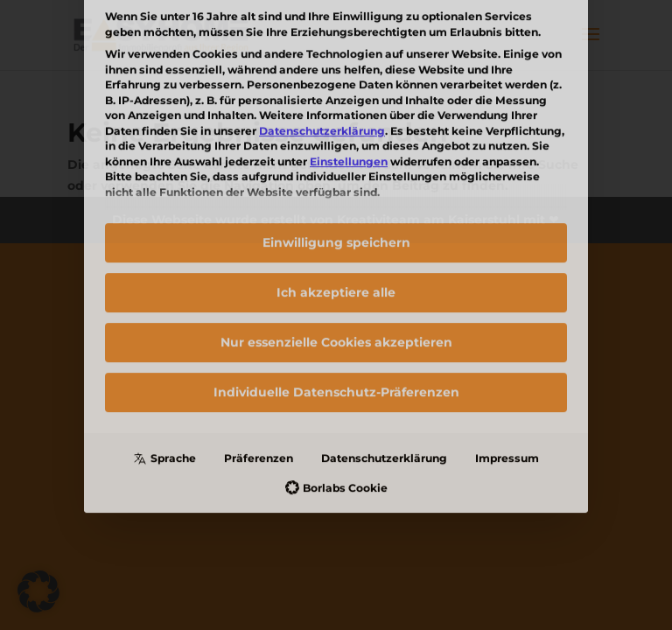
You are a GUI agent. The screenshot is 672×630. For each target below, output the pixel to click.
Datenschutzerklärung (384, 325)
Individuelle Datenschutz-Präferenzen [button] (336, 259)
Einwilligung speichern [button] (336, 109)
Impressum (507, 325)
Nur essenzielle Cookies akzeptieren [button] (336, 209)
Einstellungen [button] (349, 28)
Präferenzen (259, 325)
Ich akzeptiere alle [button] (336, 159)
